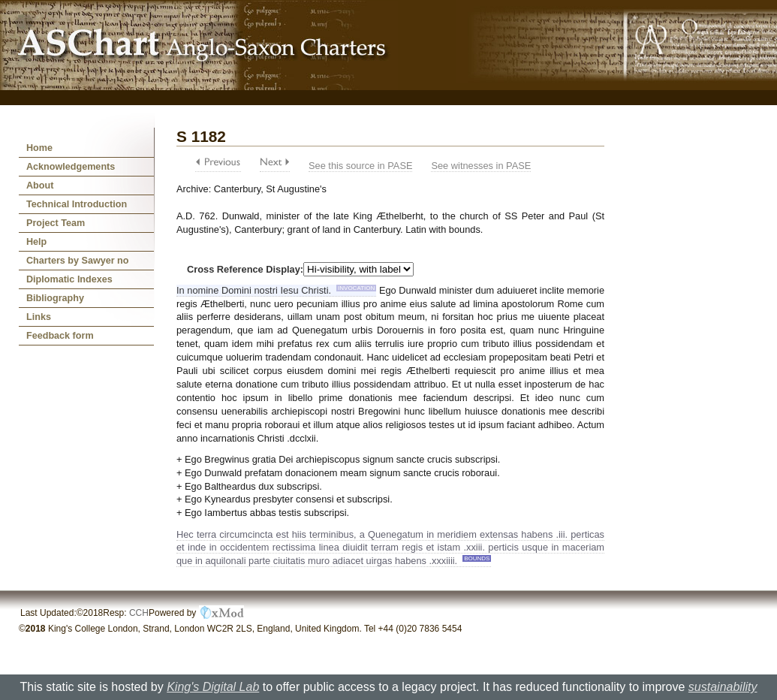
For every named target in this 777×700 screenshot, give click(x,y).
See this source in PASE (360, 166)
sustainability (723, 687)
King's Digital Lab (213, 687)
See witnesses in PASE (481, 166)
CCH (139, 613)
